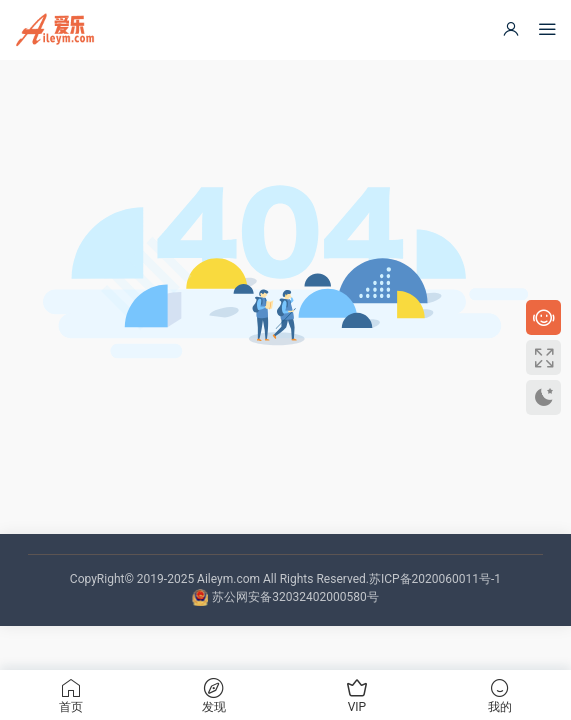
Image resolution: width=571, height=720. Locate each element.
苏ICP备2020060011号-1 (435, 579)
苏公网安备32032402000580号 (295, 597)
